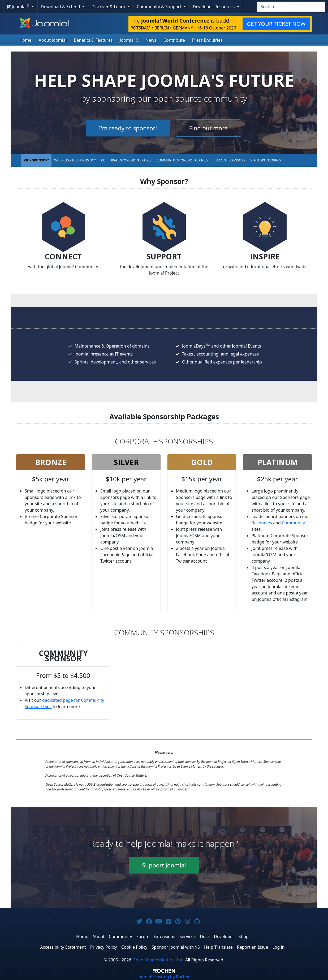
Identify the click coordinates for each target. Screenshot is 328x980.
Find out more (208, 128)
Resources (262, 523)
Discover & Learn (109, 7)
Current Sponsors (229, 160)
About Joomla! (53, 40)
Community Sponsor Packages (182, 160)
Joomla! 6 (129, 40)
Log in (279, 947)
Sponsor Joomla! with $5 (176, 947)
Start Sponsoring (266, 160)
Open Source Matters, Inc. (158, 960)
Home (25, 40)
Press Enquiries (207, 40)
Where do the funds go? (75, 160)
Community (294, 523)
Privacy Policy (104, 947)
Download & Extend (61, 7)
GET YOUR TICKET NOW (276, 24)
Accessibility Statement (63, 947)
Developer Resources (214, 7)
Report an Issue (253, 947)
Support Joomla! (164, 865)
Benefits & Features (93, 40)
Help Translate (218, 947)
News (151, 40)
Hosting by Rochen (164, 977)
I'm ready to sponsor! (128, 128)
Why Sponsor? (36, 160)
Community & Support (159, 7)
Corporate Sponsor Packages (126, 160)
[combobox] (291, 7)
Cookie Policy (134, 947)
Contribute (174, 40)
